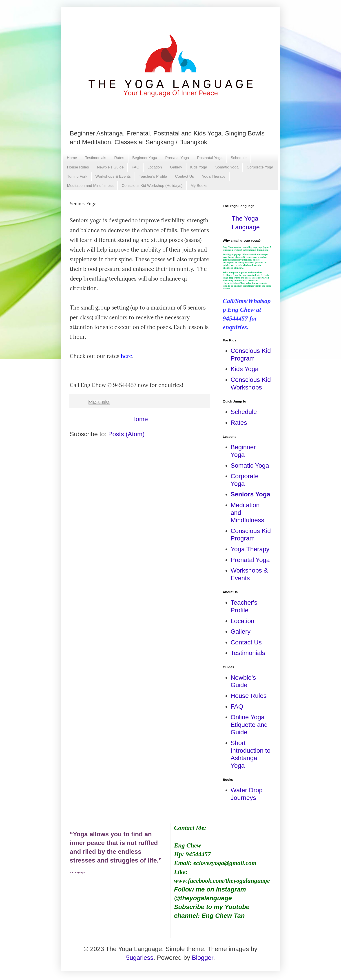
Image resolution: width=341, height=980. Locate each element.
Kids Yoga (199, 167)
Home (72, 158)
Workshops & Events (113, 176)
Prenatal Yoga (177, 158)
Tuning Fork (77, 176)
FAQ (135, 167)
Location (155, 167)
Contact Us (184, 176)
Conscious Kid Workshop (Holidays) (152, 186)
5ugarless (140, 958)
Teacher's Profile (153, 176)
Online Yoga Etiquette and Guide (249, 725)
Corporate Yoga (260, 167)
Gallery (176, 167)
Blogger (203, 958)
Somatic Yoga (227, 167)
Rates (119, 158)
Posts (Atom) (126, 434)
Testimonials (96, 158)
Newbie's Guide (110, 167)
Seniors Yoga (250, 494)
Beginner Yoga (145, 158)
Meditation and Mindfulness (90, 186)
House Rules (78, 167)
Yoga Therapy (214, 176)
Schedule (239, 158)
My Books (199, 186)
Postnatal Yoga (210, 158)
